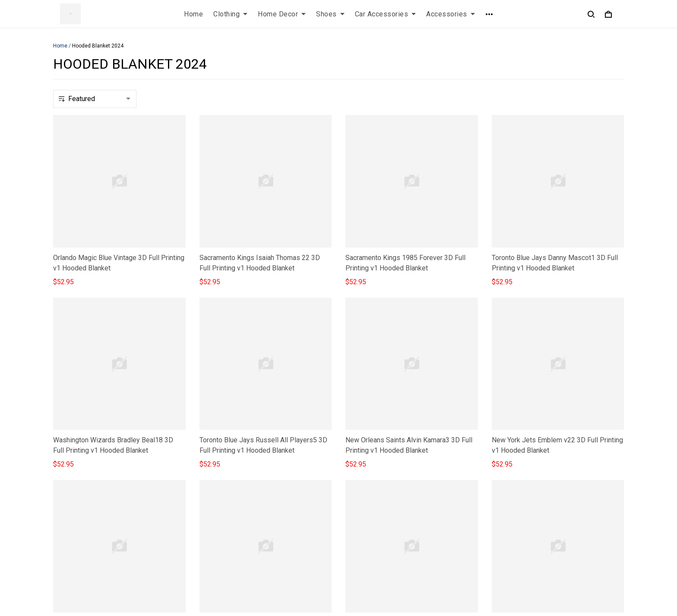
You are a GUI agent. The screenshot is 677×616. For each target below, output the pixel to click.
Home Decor (282, 14)
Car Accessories (386, 14)
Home (193, 14)
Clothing (230, 14)
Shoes (330, 14)
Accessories (451, 14)
